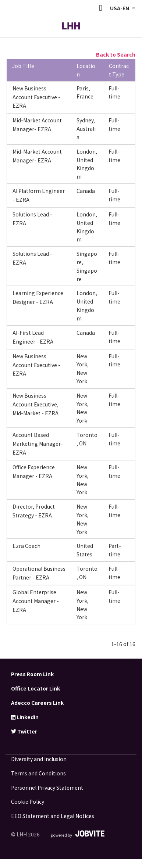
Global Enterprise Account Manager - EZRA (36, 601)
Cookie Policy (28, 801)
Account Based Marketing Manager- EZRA (38, 444)
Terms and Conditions (38, 773)
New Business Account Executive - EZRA (36, 97)
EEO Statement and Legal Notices (53, 816)
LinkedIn (25, 717)
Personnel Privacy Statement (47, 788)
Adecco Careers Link (37, 703)
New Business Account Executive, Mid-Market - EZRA (35, 404)
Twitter (24, 731)
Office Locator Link (35, 688)
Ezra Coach (26, 546)
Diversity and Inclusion (39, 759)
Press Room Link (32, 674)
